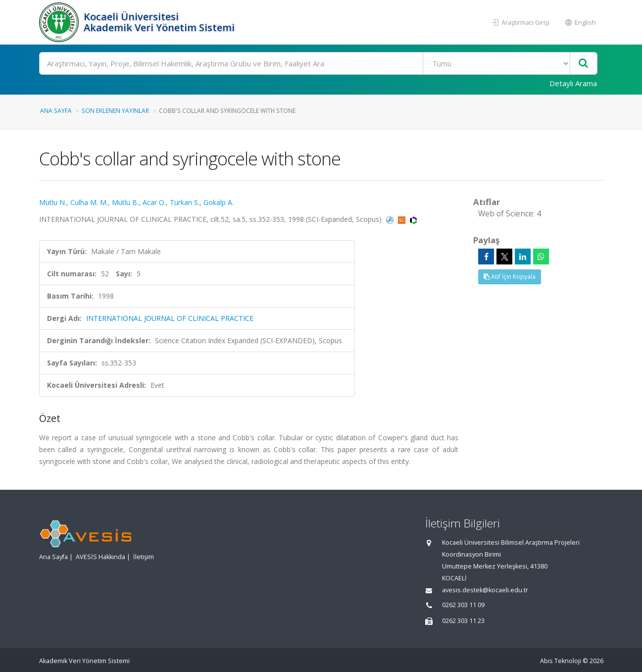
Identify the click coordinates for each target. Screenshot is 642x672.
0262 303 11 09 (463, 605)
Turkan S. (185, 202)
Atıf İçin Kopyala (510, 277)
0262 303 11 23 (463, 621)
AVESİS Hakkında (100, 557)
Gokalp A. (219, 202)
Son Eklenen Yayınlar (115, 110)
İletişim (144, 557)
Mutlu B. (125, 202)
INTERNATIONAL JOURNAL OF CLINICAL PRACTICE (170, 318)
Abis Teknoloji (561, 661)
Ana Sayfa (56, 110)
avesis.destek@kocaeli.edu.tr (485, 590)
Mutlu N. (53, 202)
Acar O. (154, 202)
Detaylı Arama (573, 83)
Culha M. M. (89, 202)
